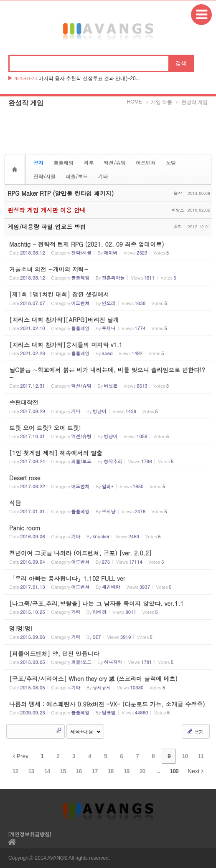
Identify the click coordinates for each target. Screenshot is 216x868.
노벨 (171, 163)
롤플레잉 (64, 163)
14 (47, 771)
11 (201, 756)
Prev (21, 756)
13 (31, 771)
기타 (103, 176)
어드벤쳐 (146, 163)
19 (127, 771)
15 (63, 771)
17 (95, 771)
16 (79, 771)
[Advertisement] (108, 131)
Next (196, 771)
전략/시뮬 (44, 176)
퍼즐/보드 (77, 176)
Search (59, 730)
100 (174, 771)
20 (142, 771)
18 (111, 771)
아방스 (178, 210)
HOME (135, 102)
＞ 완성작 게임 (191, 102)
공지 (38, 163)
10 (185, 756)
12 (15, 771)
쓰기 (195, 732)
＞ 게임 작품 (159, 102)
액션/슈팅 (115, 163)
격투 (89, 163)
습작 (178, 193)
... (158, 771)
